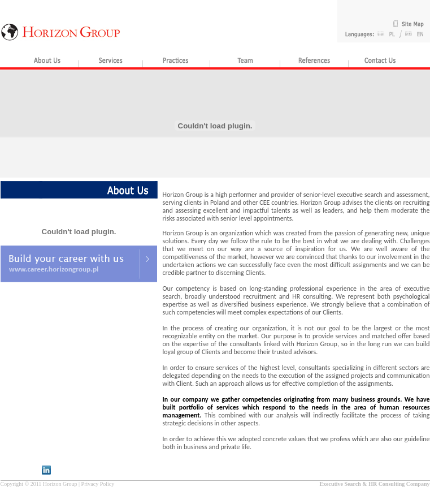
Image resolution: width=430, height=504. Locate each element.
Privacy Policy (98, 484)
